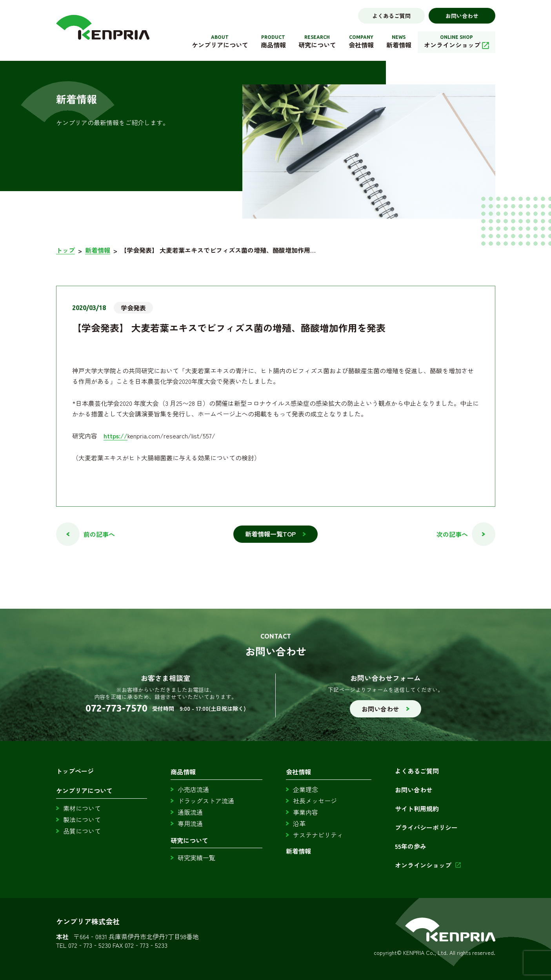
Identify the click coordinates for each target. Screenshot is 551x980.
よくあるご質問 (391, 16)
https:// (115, 436)
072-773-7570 (116, 708)
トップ (65, 250)
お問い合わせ (462, 16)
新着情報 (98, 250)
